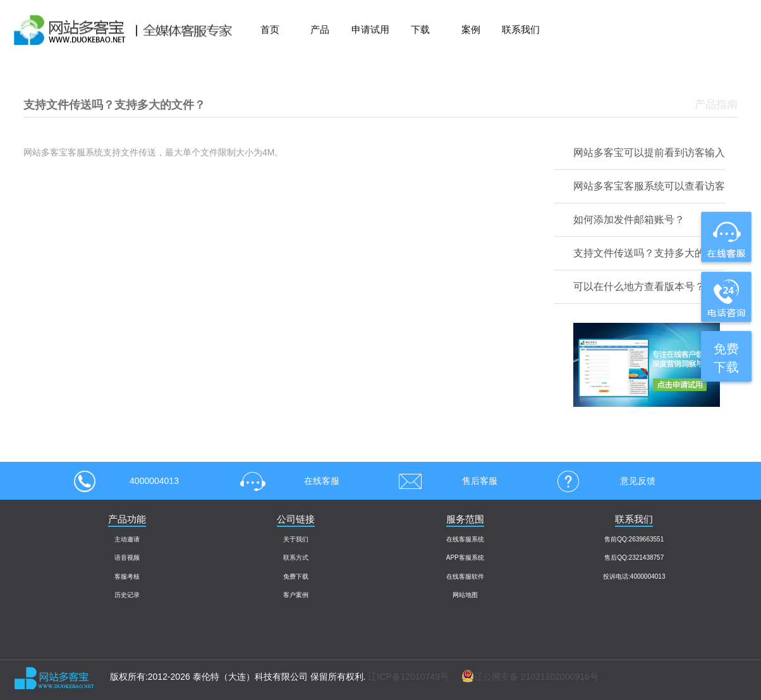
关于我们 (296, 539)
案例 (471, 29)
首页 (270, 29)
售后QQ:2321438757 (634, 558)
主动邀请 (127, 539)
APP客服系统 (465, 558)
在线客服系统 (465, 539)
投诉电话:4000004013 (634, 576)
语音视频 (127, 558)
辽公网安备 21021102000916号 (524, 677)
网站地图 (465, 595)
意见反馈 (602, 481)
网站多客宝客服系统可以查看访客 (649, 186)
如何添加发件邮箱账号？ (629, 220)
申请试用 (370, 29)
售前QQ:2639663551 (634, 539)
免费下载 (296, 576)
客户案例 (296, 595)
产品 (320, 29)
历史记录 (127, 595)
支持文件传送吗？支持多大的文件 (649, 253)
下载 (420, 29)
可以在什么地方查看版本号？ (639, 287)
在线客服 (286, 481)
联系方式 (296, 558)
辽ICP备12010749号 (408, 677)
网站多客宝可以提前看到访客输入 (649, 153)
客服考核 (127, 576)
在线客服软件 (465, 576)
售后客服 (444, 481)
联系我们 (521, 29)
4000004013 (126, 481)
